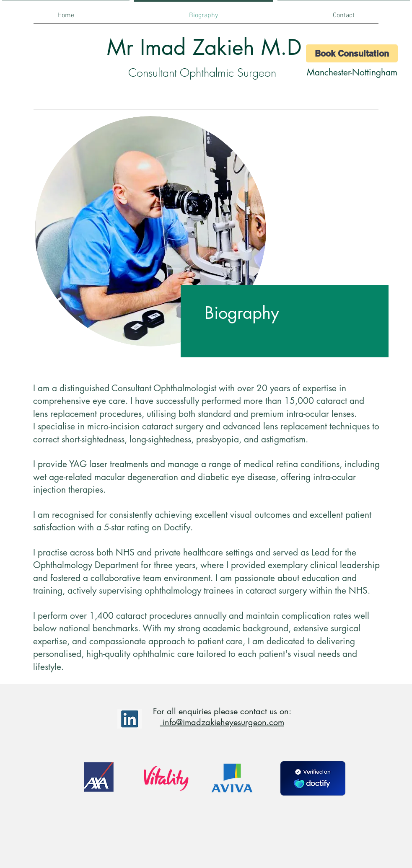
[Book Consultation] (352, 53)
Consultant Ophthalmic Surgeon (202, 73)
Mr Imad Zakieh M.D (204, 47)
